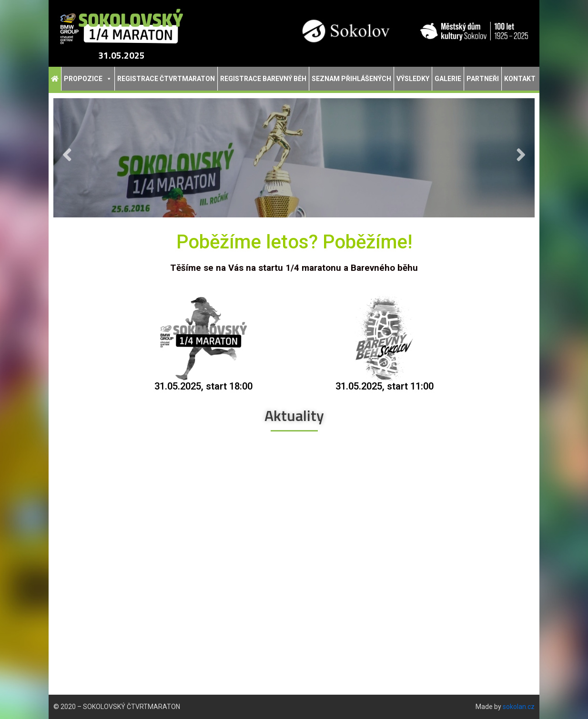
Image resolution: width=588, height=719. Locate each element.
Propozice (88, 79)
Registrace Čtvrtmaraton (166, 79)
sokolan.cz (519, 707)
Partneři (483, 79)
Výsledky (413, 79)
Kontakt (520, 79)
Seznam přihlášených (351, 79)
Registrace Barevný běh (263, 79)
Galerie (448, 79)
